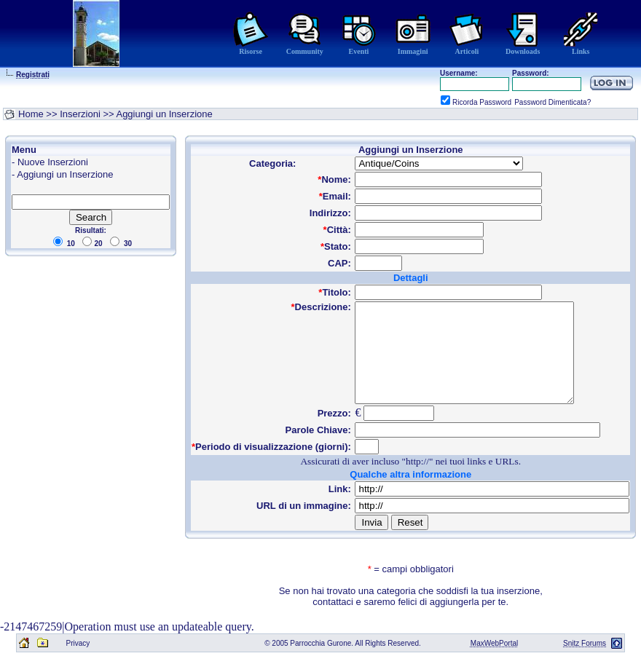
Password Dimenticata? (552, 102)
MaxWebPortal (494, 663)
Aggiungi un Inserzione (65, 174)
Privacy (78, 663)
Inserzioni (80, 114)
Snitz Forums (585, 663)
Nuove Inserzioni (53, 162)
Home (31, 114)
